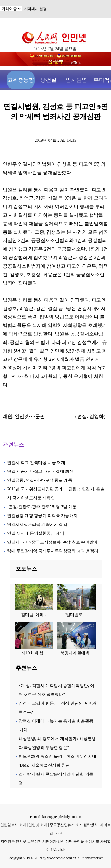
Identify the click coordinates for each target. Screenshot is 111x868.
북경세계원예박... (77, 653)
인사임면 (76, 80)
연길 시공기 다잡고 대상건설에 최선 (40, 471)
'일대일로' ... (77, 615)
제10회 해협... (34, 653)
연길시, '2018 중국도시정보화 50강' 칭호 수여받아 (52, 542)
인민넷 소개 (37, 825)
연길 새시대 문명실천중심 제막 (36, 533)
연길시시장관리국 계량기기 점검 (37, 524)
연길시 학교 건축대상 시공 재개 (36, 463)
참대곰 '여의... (34, 615)
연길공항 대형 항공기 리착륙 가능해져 (42, 516)
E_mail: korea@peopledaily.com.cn (56, 817)
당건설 (49, 80)
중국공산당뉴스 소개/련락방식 (74, 825)
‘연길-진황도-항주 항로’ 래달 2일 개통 (42, 507)
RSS (58, 833)
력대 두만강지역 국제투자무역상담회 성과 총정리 (53, 551)
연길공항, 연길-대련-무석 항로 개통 (40, 480)
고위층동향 (21, 80)
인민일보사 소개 (13, 825)
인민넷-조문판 (30, 416)
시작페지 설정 (35, 9)
